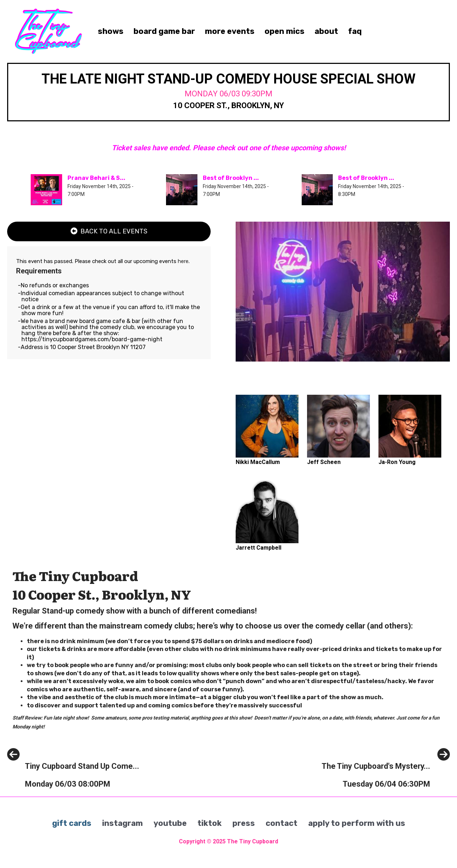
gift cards (72, 823)
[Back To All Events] (109, 232)
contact (282, 823)
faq (355, 31)
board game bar (164, 31)
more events (230, 31)
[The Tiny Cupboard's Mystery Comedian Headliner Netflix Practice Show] (386, 782)
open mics (285, 31)
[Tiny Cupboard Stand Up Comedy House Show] (73, 782)
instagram (122, 823)
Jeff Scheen (324, 462)
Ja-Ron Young (397, 462)
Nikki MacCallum (258, 462)
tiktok (210, 823)
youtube (170, 823)
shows (111, 31)
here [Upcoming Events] (183, 261)
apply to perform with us (357, 823)
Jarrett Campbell (258, 548)
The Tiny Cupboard (253, 841)
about (326, 31)
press (244, 823)
